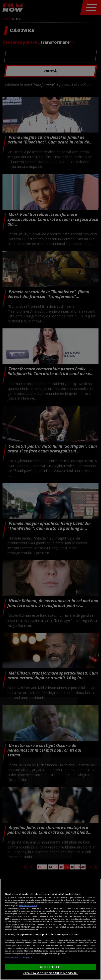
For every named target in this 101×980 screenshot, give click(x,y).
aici (6, 922)
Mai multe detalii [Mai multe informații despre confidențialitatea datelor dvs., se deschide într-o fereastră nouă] (28, 905)
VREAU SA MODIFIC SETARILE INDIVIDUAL (50, 973)
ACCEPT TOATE (50, 967)
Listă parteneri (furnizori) (18, 957)
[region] (50, 929)
